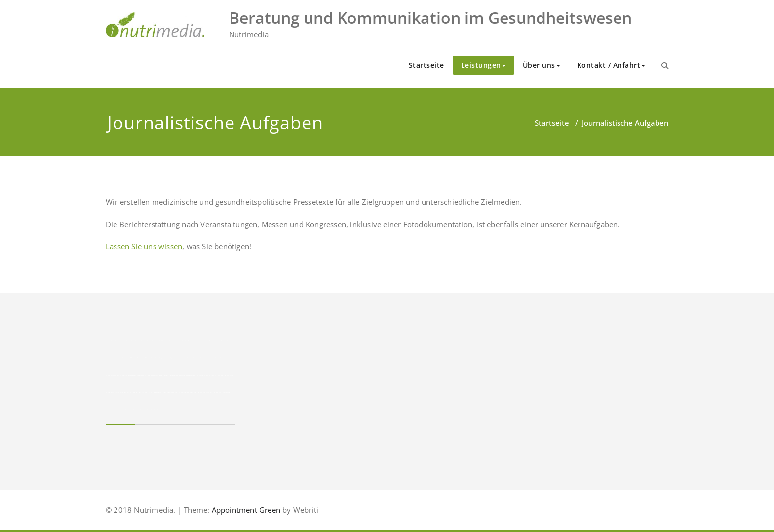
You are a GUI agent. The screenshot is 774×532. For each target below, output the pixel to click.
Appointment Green (245, 510)
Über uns (542, 65)
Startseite (426, 65)
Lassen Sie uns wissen (144, 246)
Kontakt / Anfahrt (611, 65)
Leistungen (484, 65)
